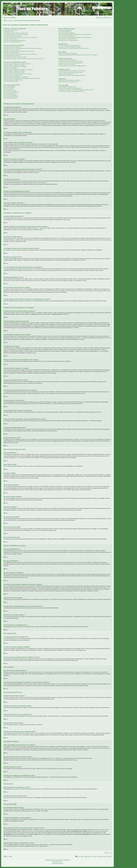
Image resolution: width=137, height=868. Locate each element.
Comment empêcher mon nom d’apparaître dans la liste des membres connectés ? (23, 48)
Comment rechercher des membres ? (67, 64)
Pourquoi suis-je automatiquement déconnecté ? (15, 40)
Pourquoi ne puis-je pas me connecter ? (13, 36)
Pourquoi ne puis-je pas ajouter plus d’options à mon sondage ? (18, 70)
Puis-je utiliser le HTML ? (9, 88)
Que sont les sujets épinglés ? (11, 95)
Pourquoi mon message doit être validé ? (13, 80)
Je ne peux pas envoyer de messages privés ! (69, 45)
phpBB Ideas (80, 819)
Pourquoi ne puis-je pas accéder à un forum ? (14, 72)
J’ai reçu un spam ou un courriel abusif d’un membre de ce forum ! (74, 48)
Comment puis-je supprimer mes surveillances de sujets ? (72, 75)
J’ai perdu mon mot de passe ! (11, 39)
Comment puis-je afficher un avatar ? (12, 56)
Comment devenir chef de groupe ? (67, 36)
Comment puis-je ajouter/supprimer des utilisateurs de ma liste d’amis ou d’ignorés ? (78, 55)
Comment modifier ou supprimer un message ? (15, 65)
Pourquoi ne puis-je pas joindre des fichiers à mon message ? (18, 74)
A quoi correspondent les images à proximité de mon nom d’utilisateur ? (20, 54)
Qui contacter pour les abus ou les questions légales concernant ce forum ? (76, 90)
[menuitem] (14, 18)
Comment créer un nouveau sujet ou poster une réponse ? (17, 64)
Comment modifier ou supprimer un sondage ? (14, 71)
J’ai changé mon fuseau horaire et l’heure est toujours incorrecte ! (19, 51)
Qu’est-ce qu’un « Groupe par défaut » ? (68, 39)
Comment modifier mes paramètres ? (12, 47)
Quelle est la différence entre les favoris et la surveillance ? (72, 71)
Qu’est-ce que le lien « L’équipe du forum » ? (69, 40)
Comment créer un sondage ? (11, 68)
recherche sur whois (99, 830)
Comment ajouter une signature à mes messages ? (15, 67)
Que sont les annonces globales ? (12, 92)
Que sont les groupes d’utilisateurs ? (67, 33)
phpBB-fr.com (60, 862)
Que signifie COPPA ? (9, 32)
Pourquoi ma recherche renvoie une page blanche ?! (71, 63)
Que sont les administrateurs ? (66, 30)
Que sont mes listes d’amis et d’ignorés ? (68, 53)
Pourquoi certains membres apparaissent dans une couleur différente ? (75, 37)
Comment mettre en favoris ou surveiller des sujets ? (71, 72)
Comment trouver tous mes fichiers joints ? (68, 82)
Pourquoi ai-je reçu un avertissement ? (13, 75)
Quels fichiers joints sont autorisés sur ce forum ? (70, 80)
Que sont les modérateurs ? (65, 32)
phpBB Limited (44, 809)
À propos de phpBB (35, 811)
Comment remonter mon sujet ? (11, 81)
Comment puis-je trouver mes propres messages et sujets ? (72, 66)
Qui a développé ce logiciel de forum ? (67, 87)
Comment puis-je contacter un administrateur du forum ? (72, 91)
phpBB (83, 260)
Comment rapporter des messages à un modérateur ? (16, 77)
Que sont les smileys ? (9, 89)
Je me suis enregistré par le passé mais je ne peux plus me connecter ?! (20, 37)
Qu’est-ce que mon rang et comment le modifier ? (15, 57)
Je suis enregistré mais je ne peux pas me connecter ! (16, 34)
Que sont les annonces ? (9, 94)
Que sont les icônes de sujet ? (11, 98)
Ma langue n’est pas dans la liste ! (12, 53)
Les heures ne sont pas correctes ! (12, 50)
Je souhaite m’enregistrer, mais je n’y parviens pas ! (16, 33)
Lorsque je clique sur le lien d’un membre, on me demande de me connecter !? (24, 59)
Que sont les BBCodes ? (9, 86)
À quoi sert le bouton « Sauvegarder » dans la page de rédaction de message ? (22, 78)
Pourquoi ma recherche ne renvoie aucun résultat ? (70, 61)
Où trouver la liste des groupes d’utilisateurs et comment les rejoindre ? (75, 34)
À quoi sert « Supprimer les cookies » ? (13, 42)
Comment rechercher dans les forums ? (68, 60)
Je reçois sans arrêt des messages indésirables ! (70, 47)
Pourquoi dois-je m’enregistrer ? (11, 30)
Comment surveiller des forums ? (66, 74)
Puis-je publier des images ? (10, 91)
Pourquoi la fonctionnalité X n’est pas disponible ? (70, 88)
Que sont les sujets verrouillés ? (11, 97)
